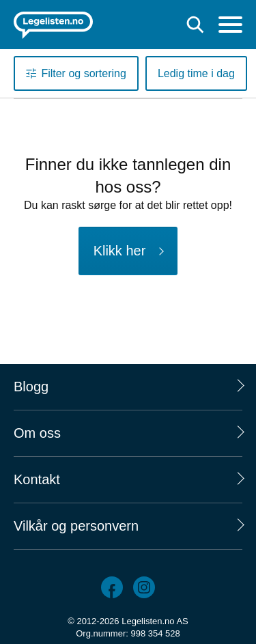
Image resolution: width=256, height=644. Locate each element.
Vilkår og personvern (76, 526)
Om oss (37, 433)
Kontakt (37, 479)
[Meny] (230, 26)
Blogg (31, 387)
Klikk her (120, 251)
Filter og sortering (84, 73)
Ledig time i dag (196, 73)
